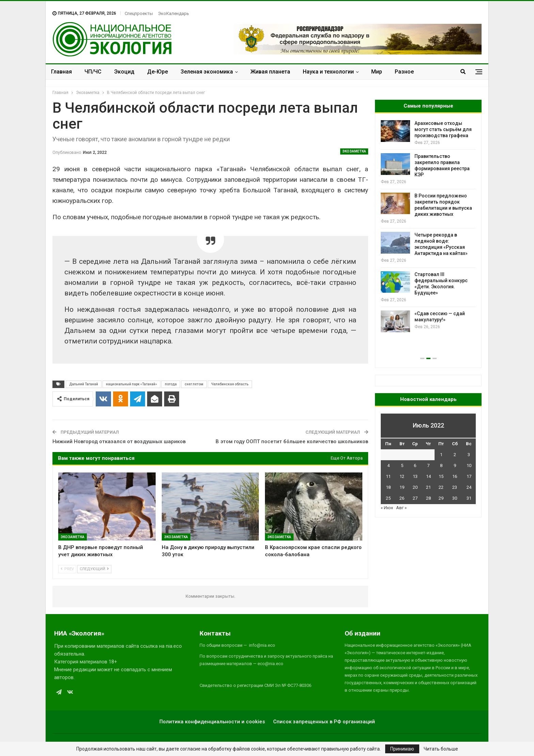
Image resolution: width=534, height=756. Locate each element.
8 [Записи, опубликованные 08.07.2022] (441, 465)
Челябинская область (230, 384)
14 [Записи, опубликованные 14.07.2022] (428, 476)
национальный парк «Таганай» (131, 384)
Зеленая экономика (207, 72)
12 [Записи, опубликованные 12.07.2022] (402, 476)
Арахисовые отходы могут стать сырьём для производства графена (443, 129)
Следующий (94, 569)
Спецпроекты (139, 13)
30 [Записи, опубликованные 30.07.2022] (455, 498)
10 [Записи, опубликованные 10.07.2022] (469, 465)
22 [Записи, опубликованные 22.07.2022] (441, 487)
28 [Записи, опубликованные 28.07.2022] (428, 498)
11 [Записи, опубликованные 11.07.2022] (388, 476)
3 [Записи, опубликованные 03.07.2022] (469, 455)
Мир (377, 72)
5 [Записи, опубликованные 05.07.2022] (402, 465)
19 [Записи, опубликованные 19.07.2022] (402, 487)
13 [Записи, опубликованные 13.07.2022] (415, 476)
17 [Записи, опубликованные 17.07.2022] (469, 476)
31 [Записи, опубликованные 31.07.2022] (469, 498)
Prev (67, 569)
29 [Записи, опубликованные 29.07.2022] (441, 498)
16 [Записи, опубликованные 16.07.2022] (455, 476)
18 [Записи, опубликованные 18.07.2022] (388, 487)
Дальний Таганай (84, 384)
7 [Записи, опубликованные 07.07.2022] (428, 465)
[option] (428, 226)
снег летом (194, 384)
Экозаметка (354, 151)
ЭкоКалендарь (174, 13)
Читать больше (441, 749)
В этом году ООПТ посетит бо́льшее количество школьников (292, 441)
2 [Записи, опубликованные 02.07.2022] (455, 455)
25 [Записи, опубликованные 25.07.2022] (388, 498)
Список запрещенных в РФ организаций (324, 722)
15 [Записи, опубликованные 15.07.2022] (441, 476)
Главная (61, 72)
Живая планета (270, 72)
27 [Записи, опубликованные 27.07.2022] (415, 498)
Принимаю (402, 749)
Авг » (401, 508)
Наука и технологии (328, 72)
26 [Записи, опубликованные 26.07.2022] (402, 498)
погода (171, 384)
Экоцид (124, 72)
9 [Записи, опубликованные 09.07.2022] (455, 465)
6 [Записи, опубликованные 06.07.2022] (415, 465)
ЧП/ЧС (93, 72)
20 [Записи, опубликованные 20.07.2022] (415, 487)
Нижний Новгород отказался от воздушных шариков (119, 441)
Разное (404, 72)
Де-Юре (158, 72)
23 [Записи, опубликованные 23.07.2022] (455, 487)
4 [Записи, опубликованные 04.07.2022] (388, 465)
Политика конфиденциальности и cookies (212, 722)
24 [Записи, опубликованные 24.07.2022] (469, 487)
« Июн (387, 508)
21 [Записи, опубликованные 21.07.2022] (428, 487)
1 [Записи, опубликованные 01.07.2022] (441, 455)
